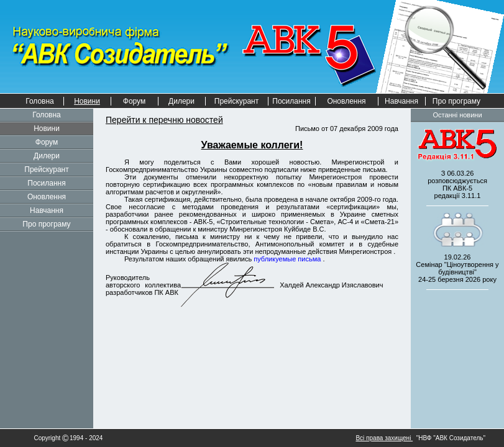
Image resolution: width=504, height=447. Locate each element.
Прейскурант (236, 101)
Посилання (291, 101)
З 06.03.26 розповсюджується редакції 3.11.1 (457, 184)
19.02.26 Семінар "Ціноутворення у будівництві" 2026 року (457, 268)
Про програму (456, 101)
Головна (40, 101)
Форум (134, 101)
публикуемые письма (288, 259)
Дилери (181, 101)
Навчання (401, 101)
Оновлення (346, 101)
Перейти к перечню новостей (164, 120)
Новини (47, 129)
